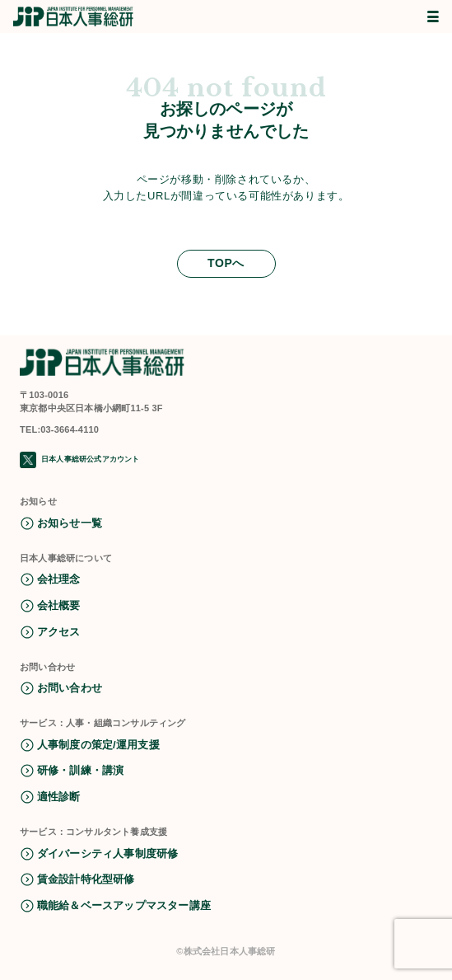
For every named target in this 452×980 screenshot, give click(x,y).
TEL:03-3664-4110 (59, 429)
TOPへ (226, 263)
